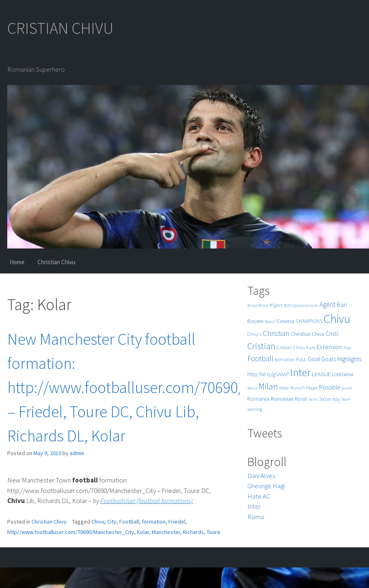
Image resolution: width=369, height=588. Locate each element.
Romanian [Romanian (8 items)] (282, 399)
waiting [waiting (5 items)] (255, 409)
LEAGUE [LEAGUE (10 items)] (321, 374)
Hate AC (259, 496)
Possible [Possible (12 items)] (330, 387)
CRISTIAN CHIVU (60, 28)
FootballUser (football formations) (147, 501)
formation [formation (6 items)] (285, 359)
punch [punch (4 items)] (347, 388)
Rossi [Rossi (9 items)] (301, 399)
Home (17, 262)
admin (77, 453)
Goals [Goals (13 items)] (329, 359)
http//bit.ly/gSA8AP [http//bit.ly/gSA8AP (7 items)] (268, 374)
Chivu (98, 522)
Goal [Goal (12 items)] (314, 359)
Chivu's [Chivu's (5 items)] (254, 334)
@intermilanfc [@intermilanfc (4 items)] (306, 305)
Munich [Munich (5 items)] (297, 388)
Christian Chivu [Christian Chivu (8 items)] (308, 334)
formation (154, 522)
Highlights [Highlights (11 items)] (349, 359)
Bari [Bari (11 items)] (342, 305)
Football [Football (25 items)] (260, 358)
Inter (254, 506)
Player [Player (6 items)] (312, 388)
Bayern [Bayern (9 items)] (255, 321)
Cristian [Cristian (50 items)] (261, 346)
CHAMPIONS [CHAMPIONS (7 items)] (309, 321)
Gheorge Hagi (266, 486)
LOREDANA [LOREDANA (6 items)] (343, 374)
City (112, 522)
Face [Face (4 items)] (347, 348)
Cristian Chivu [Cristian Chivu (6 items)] (291, 347)
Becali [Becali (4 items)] (270, 322)
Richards (193, 532)
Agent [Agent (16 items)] (328, 304)
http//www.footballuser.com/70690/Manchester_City (71, 532)
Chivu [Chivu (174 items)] (337, 319)
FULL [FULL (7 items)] (301, 359)
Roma (256, 517)
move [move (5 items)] (284, 388)
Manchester (166, 532)
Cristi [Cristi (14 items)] (332, 333)
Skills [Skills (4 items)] (313, 399)
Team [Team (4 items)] (346, 399)
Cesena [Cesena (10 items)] (285, 321)
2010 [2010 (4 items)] (288, 305)
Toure (214, 532)
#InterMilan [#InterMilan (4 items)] (258, 305)
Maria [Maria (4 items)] (252, 388)
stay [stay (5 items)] (336, 399)
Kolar (143, 532)
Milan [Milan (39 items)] (268, 386)
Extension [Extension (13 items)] (330, 347)
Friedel (177, 522)
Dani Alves (261, 476)
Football (129, 522)
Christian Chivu (56, 262)
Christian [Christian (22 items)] (276, 333)
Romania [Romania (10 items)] (258, 399)
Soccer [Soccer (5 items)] (325, 399)
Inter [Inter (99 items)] (300, 372)
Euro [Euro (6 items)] (311, 347)
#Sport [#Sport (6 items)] (276, 305)
